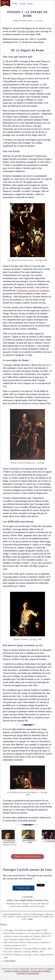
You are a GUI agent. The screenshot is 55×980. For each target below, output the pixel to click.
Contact (30, 4)
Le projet (22, 4)
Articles (15, 4)
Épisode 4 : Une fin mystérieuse (27, 856)
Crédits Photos (10, 961)
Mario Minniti (18, 78)
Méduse (41, 732)
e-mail (30, 919)
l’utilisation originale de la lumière (33, 290)
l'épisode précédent (26, 31)
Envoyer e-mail (23, 888)
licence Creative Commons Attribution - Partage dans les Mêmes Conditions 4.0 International (29, 971)
